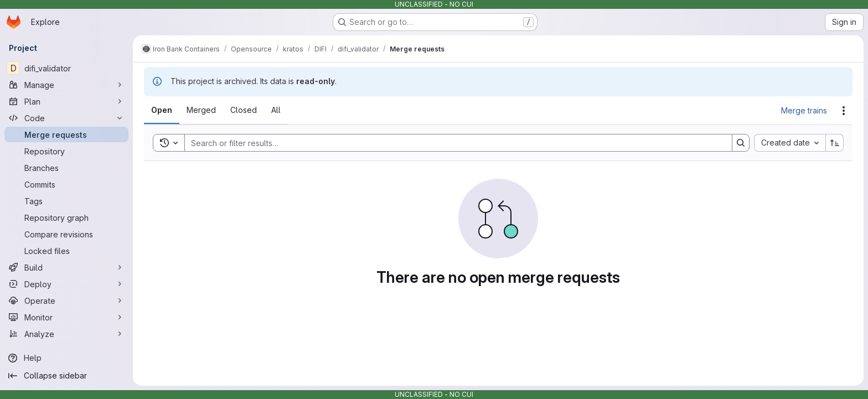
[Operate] (66, 300)
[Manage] (66, 85)
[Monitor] (66, 317)
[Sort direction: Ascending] (835, 143)
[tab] (162, 110)
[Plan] (66, 101)
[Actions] (844, 111)
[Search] (453, 143)
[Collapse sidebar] (66, 376)
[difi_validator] (66, 68)
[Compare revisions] (66, 234)
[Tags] (66, 201)
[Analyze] (66, 334)
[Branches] (66, 168)
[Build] (66, 267)
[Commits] (66, 184)
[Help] (66, 358)
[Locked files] (66, 251)
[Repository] (66, 151)
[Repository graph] (66, 217)
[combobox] (790, 143)
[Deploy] (66, 284)
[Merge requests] (66, 134)
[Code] (66, 118)
